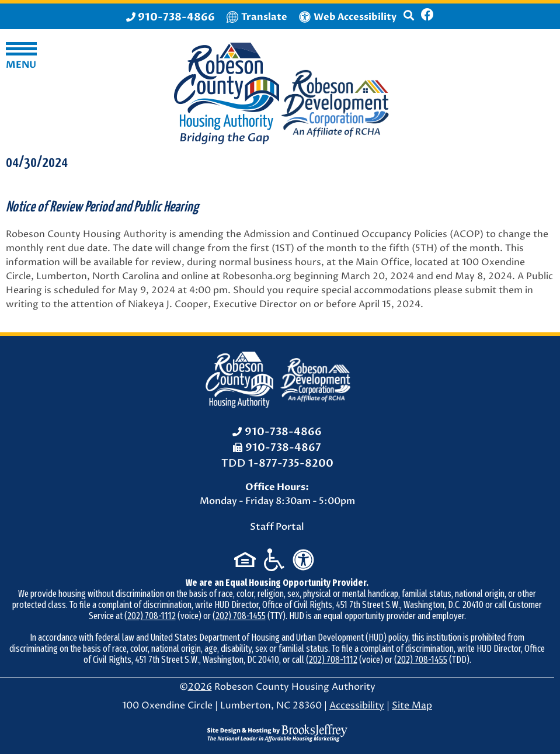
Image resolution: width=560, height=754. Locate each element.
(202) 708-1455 (239, 616)
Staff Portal (277, 527)
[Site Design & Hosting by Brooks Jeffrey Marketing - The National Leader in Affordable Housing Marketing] (277, 733)
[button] (409, 20)
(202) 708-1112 (150, 616)
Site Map (412, 706)
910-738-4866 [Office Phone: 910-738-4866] (283, 432)
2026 (200, 687)
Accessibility (357, 706)
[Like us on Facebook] (427, 16)
